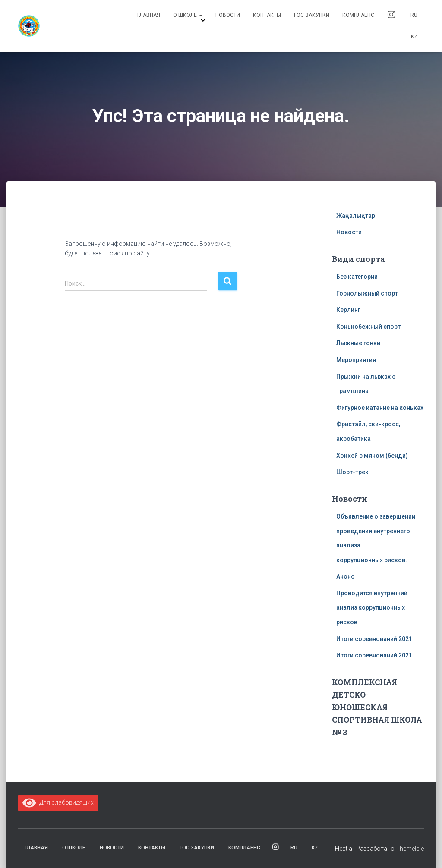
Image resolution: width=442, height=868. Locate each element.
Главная (149, 15)
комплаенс (358, 15)
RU (414, 15)
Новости (228, 15)
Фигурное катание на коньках (380, 408)
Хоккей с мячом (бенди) (372, 456)
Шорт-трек (352, 472)
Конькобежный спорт (368, 327)
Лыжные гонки (358, 343)
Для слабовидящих (58, 802)
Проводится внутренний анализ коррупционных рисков (372, 608)
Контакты (267, 15)
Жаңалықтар (356, 216)
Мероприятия (356, 360)
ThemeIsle (410, 849)
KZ (414, 37)
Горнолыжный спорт (367, 293)
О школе (188, 15)
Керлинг (348, 310)
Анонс (345, 576)
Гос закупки (312, 15)
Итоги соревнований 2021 (374, 639)
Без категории (357, 277)
